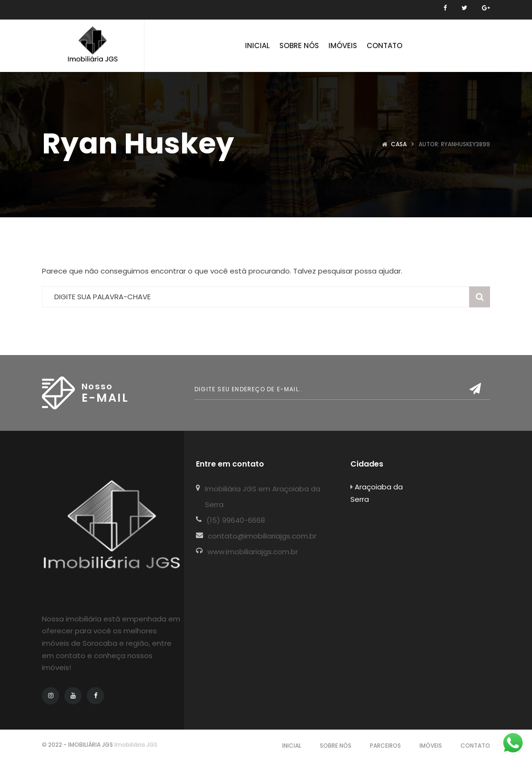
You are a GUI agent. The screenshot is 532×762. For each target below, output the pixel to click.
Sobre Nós (336, 746)
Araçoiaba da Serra (377, 493)
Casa (399, 144)
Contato (475, 746)
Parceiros (385, 746)
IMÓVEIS (431, 746)
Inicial (292, 746)
